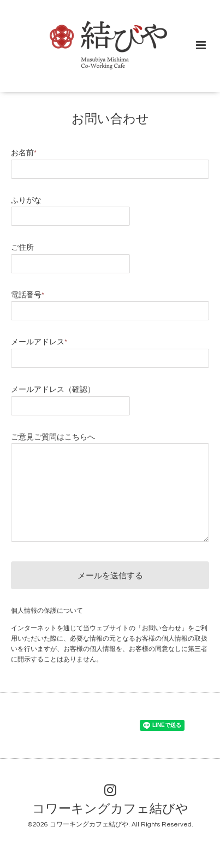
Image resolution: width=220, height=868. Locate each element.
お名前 (24, 153)
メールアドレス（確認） (53, 390)
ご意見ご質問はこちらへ (53, 437)
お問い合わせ (110, 119)
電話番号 (28, 295)
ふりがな (26, 201)
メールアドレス (39, 342)
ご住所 (22, 248)
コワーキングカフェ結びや (110, 809)
